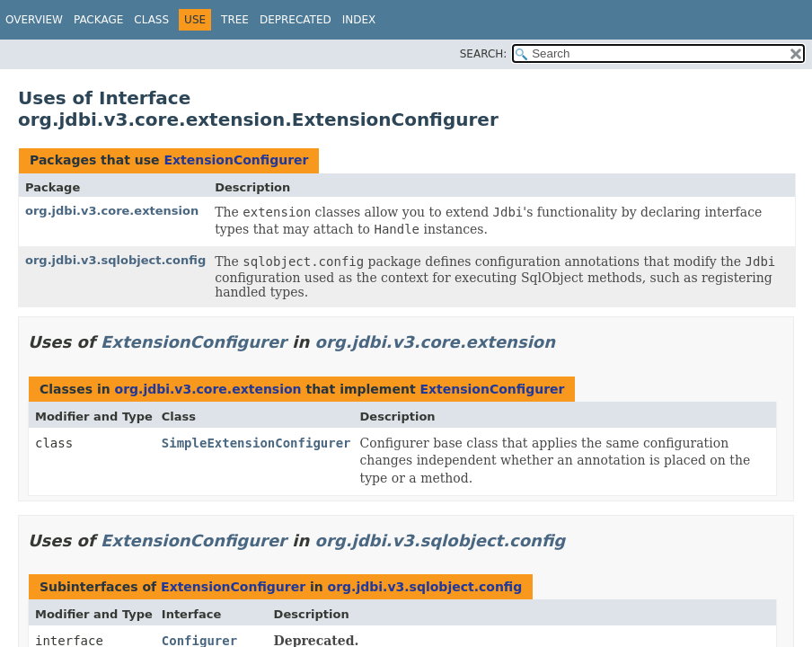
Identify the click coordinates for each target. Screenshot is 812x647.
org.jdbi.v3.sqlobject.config (115, 260)
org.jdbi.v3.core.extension (112, 211)
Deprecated (296, 20)
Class (151, 20)
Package (98, 20)
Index (359, 20)
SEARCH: (484, 54)
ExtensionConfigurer (236, 160)
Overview (34, 20)
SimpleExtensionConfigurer (256, 443)
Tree (235, 20)
